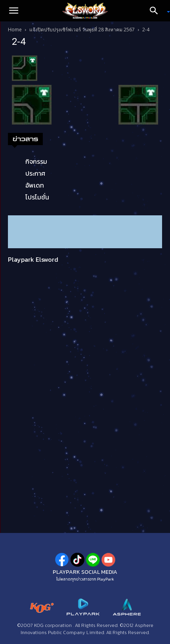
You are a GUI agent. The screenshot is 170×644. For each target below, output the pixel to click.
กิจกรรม (36, 161)
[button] (13, 11)
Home (15, 30)
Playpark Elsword (33, 259)
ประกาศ (35, 173)
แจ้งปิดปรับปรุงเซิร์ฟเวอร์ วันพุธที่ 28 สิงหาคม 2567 (82, 30)
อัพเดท (35, 185)
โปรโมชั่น (37, 197)
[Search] (157, 11)
